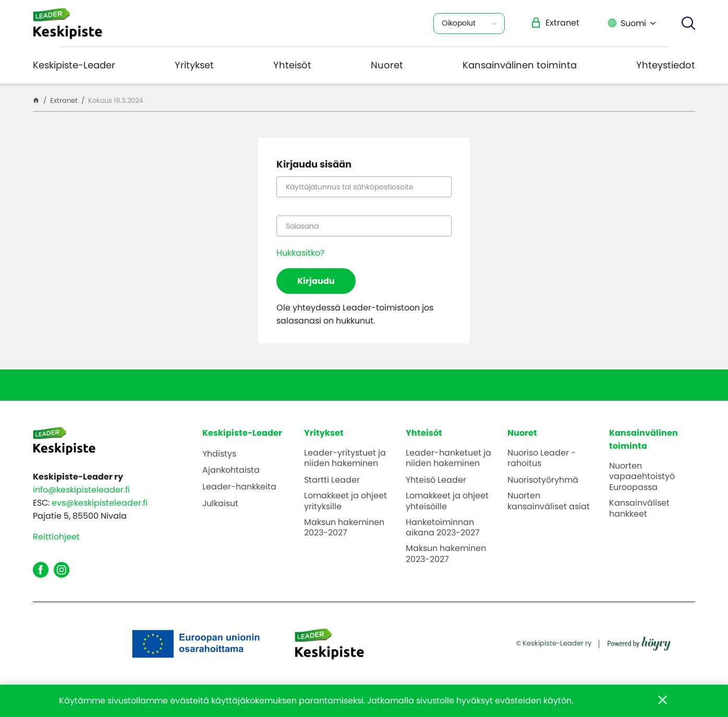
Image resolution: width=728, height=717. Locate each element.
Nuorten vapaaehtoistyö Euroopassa (642, 477)
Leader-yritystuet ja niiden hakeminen (345, 459)
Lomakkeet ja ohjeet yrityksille (345, 501)
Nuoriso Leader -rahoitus (542, 459)
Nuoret (387, 65)
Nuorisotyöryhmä (543, 480)
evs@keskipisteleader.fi (100, 503)
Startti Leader (332, 480)
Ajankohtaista (231, 470)
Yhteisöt (292, 65)
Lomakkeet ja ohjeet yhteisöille (447, 501)
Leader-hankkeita (239, 487)
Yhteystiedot (666, 65)
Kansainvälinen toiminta (520, 65)
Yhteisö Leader (436, 480)
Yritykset (194, 65)
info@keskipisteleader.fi (81, 490)
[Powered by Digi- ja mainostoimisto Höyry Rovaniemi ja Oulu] (639, 640)
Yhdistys (219, 454)
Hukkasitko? (300, 253)
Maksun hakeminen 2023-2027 (344, 528)
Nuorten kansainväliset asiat (549, 501)
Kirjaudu (316, 281)
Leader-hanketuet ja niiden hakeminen (448, 459)
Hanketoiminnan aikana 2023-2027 (443, 528)
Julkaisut (220, 504)
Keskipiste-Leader (74, 65)
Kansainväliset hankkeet (639, 509)
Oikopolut (459, 23)
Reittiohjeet (56, 537)
